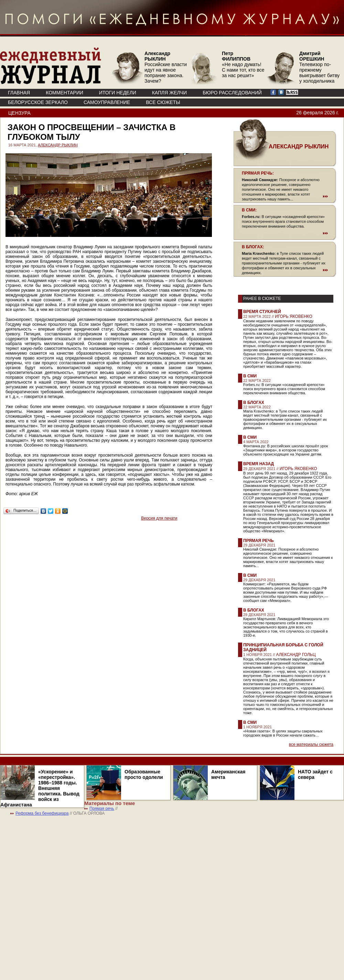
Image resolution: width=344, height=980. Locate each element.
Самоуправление (107, 102)
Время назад (259, 464)
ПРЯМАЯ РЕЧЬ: (258, 173)
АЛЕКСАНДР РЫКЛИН (58, 145)
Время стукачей (262, 312)
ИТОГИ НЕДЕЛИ (118, 93)
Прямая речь (259, 541)
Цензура (19, 113)
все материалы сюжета (311, 744)
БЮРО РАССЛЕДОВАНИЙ (232, 93)
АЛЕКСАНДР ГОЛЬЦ (296, 655)
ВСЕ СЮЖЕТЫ (163, 102)
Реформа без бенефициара (42, 813)
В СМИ (250, 376)
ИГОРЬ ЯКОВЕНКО (294, 316)
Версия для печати (159, 518)
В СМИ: (249, 210)
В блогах (254, 403)
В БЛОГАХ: (253, 247)
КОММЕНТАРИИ (64, 93)
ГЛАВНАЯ (19, 93)
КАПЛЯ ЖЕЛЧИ (169, 93)
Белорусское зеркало (38, 102)
